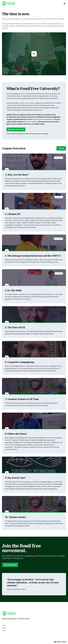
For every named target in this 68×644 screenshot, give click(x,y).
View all (61, 148)
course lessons (30, 103)
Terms (4, 631)
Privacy (4, 628)
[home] (9, 4)
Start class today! (10, 565)
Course (4, 625)
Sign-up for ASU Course (16, 129)
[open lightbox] (34, 54)
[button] (64, 4)
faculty (21, 103)
